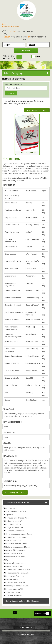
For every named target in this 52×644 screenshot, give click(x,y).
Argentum (9, 515)
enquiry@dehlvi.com (10, 26)
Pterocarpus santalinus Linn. (17, 586)
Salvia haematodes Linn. (15, 592)
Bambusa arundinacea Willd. (17, 518)
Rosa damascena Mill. (14, 589)
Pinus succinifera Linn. (15, 576)
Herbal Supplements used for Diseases (22, 601)
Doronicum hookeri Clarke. (16, 544)
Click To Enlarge (27, 153)
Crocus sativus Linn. (14, 540)
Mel (7, 560)
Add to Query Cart (37, 110)
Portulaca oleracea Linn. (15, 583)
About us (9, 57)
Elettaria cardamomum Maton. (18, 547)
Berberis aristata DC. (14, 521)
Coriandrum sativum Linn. (16, 537)
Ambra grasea (11, 508)
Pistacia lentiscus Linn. (15, 579)
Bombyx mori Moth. (13, 524)
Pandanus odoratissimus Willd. (18, 570)
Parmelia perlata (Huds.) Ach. (17, 573)
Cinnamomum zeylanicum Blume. (19, 534)
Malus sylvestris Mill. (14, 553)
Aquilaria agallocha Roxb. (16, 511)
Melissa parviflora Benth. (16, 557)
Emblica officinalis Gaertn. (16, 550)
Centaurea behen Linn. (15, 531)
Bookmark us (26, 628)
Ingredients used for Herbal (17, 503)
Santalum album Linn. (14, 595)
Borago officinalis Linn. (15, 528)
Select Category (13, 73)
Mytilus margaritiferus (14, 566)
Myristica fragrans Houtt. (15, 563)
